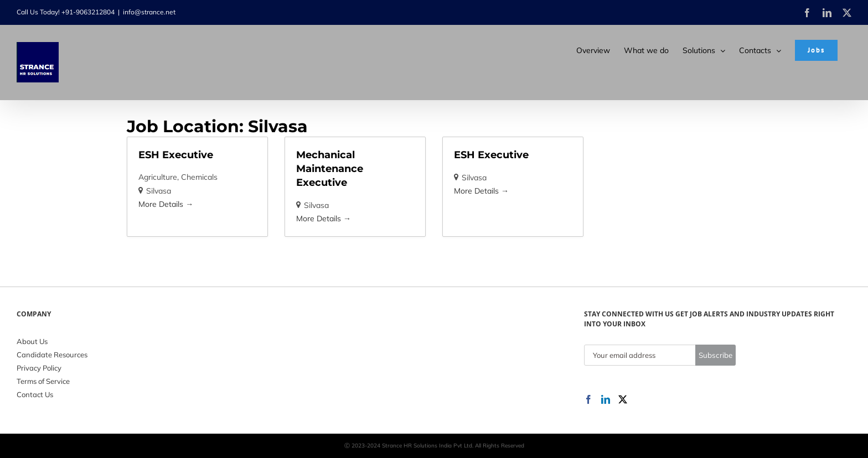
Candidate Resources (52, 355)
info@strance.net (149, 12)
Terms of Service (43, 381)
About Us (32, 341)
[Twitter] (623, 399)
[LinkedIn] (606, 399)
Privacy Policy (39, 368)
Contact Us (35, 394)
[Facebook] (588, 399)
